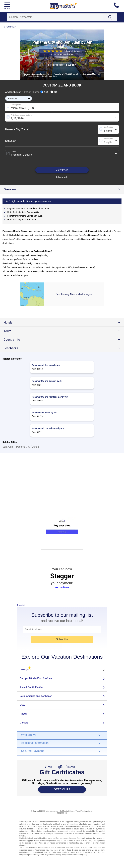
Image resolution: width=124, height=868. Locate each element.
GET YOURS (62, 789)
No (54, 92)
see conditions (62, 587)
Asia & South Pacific (31, 687)
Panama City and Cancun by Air (47, 381)
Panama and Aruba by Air (44, 413)
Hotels (63, 322)
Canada (24, 723)
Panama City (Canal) (17, 129)
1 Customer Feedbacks (62, 54)
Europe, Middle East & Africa (36, 678)
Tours (63, 331)
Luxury (25, 669)
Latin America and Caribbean (36, 696)
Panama (11, 27)
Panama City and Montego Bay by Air (50, 397)
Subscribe (62, 639)
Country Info (63, 340)
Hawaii (24, 714)
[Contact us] (118, 6)
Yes (44, 92)
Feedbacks (63, 348)
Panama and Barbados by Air (46, 365)
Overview (63, 189)
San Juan (11, 141)
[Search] (55, 17)
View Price (62, 170)
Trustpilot (21, 605)
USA (22, 705)
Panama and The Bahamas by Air (48, 428)
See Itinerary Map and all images (74, 294)
